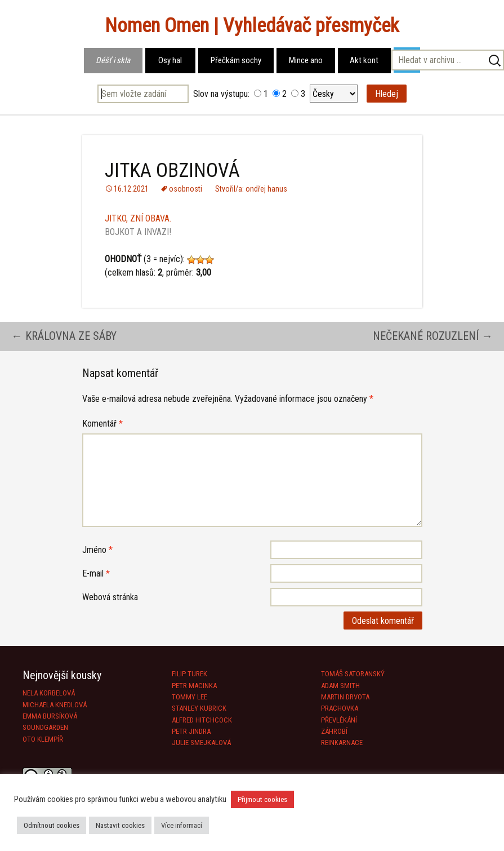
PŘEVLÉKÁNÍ (339, 720)
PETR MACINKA (194, 686)
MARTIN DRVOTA (345, 697)
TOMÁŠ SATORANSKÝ (353, 674)
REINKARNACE (342, 743)
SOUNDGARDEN (45, 727)
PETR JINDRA (191, 731)
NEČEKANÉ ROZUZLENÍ (433, 336)
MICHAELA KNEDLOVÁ (55, 705)
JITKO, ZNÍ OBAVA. (138, 218)
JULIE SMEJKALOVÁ (201, 743)
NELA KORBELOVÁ (49, 693)
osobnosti (186, 189)
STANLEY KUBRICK (199, 708)
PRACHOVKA (340, 708)
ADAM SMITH (340, 686)
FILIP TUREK (189, 674)
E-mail (96, 573)
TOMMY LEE (189, 697)
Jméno (97, 550)
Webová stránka (110, 597)
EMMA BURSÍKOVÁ (50, 716)
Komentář (102, 424)
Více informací (182, 825)
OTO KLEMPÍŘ (43, 739)
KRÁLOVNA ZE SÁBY (64, 336)
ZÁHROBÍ (334, 731)
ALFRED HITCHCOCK (202, 720)
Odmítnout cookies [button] (52, 825)
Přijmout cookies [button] (262, 799)
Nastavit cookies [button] (120, 825)
